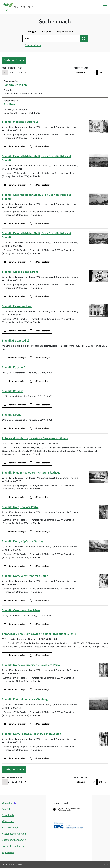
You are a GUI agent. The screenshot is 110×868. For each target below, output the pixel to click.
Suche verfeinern (14, 60)
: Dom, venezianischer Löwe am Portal (31, 665)
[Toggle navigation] (105, 7)
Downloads (8, 815)
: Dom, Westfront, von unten (25, 576)
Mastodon (7, 804)
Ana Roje (9, 104)
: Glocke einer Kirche (20, 272)
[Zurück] (5, 73)
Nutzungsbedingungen (14, 834)
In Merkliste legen (42, 146)
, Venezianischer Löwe (21, 610)
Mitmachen (8, 822)
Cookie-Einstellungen (13, 846)
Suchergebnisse (12, 68)
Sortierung (81, 68)
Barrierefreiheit (10, 828)
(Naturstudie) (16, 341)
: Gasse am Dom (17, 306)
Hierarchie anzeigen (17, 146)
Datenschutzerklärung (14, 840)
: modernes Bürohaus (20, 122)
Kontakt (6, 809)
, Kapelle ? (13, 368)
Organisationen (64, 32)
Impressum (8, 852)
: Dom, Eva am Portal (20, 507)
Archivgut (30, 32)
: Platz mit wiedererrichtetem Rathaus (31, 473)
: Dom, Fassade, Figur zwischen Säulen (32, 734)
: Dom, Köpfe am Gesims (23, 542)
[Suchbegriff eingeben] (51, 39)
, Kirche (12, 415)
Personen (46, 32)
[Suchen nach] (84, 39)
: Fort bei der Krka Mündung (25, 700)
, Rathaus (13, 391)
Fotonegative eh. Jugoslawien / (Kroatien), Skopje (39, 634)
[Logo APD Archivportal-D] (20, 7)
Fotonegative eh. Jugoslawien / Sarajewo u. (35, 438)
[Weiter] (25, 73)
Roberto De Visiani (16, 85)
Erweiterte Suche (33, 45)
